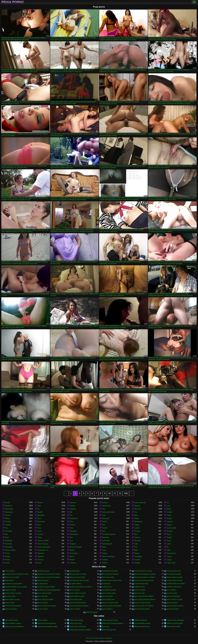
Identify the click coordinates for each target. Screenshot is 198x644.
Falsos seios (171, 563)
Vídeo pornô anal (76, 623)
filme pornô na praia (174, 574)
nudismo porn (107, 587)
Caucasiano (74, 534)
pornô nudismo (107, 609)
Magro (137, 518)
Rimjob (72, 560)
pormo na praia (140, 590)
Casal (39, 531)
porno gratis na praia (12, 599)
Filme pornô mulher (173, 627)
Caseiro (105, 528)
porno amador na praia (13, 593)
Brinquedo (106, 518)
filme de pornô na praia (110, 574)
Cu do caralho (172, 528)
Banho (72, 556)
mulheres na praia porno (14, 584)
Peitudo (72, 506)
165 (126, 493)
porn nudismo (171, 590)
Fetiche (105, 563)
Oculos (7, 553)
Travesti (40, 560)
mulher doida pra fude (174, 580)
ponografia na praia (109, 590)
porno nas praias (11, 609)
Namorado (41, 522)
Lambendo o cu (43, 550)
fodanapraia (9, 580)
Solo (104, 525)
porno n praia (10, 603)
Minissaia (41, 553)
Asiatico (8, 515)
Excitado (8, 522)
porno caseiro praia (109, 593)
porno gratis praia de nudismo (145, 599)
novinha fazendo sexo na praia (16, 587)
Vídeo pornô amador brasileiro (113, 623)
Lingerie (8, 525)
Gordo (7, 563)
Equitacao (9, 506)
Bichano (105, 503)
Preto (72, 528)
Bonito (169, 509)
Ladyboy (105, 560)
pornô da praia (172, 593)
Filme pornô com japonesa (47, 623)
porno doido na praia (77, 596)
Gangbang (138, 556)
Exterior (72, 525)
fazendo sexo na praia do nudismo (49, 574)
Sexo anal (106, 627)
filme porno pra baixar (77, 577)
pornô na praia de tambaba (112, 606)
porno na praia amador (13, 606)
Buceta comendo (76, 547)
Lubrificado (106, 541)
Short (7, 537)
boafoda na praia (43, 571)
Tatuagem (73, 531)
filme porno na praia (12, 577)
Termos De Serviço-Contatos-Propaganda (99, 638)
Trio (71, 515)
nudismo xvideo (11, 590)
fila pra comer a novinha (78, 574)
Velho (169, 550)
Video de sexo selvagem (175, 620)
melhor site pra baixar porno (112, 580)
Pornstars (8, 531)
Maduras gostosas (141, 620)
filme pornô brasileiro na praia (145, 574)
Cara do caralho (43, 541)
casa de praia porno (174, 571)
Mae (71, 537)
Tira (136, 512)
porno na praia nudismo (175, 606)
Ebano (169, 541)
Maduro (137, 553)
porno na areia (42, 603)
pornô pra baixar (172, 609)
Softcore (137, 537)
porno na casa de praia (143, 603)
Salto (136, 544)
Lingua (169, 560)
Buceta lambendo (108, 512)
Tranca (169, 556)
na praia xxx (106, 584)
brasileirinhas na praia (110, 571)
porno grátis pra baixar (45, 599)
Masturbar (41, 515)
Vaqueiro (73, 509)
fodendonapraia (43, 580)
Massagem (9, 547)
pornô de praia (10, 596)
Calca (39, 518)
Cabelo (105, 553)
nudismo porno (140, 587)
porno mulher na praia (174, 599)
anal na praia (10, 571)
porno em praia (107, 596)
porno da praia (140, 593)
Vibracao (138, 541)
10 (110, 493)
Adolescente (106, 506)
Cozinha (137, 560)
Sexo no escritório (108, 556)
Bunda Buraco (107, 544)
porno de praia (42, 596)
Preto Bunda (171, 553)
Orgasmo (41, 556)
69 (168, 547)
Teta (104, 509)
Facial (169, 515)
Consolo (40, 534)
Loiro (168, 506)
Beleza (7, 518)
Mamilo (8, 556)
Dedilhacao (138, 522)
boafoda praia (74, 571)
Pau (6, 528)
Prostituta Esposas (109, 534)
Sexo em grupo (43, 544)
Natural (169, 525)
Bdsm (104, 547)
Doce (39, 525)
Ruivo (39, 528)
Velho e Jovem (10, 550)
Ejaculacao (9, 512)
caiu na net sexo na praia (143, 571)
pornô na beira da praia (78, 603)
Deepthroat (74, 518)
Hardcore (73, 503)
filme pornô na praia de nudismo (49, 577)
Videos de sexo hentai (110, 620)
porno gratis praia (76, 599)
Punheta (170, 531)
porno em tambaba (173, 596)
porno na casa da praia (110, 603)
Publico (8, 560)
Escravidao (74, 553)
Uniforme (73, 563)
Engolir (169, 537)
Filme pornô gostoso (109, 630)
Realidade (9, 541)
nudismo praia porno (174, 587)
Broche (8, 503)
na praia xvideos (75, 584)
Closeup (137, 531)
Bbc (6, 534)
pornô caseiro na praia (78, 593)
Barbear (137, 506)
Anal (104, 515)
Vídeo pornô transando (78, 627)
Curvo (104, 550)
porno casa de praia (44, 593)
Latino (169, 544)
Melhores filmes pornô (142, 627)
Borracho (138, 509)
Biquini (72, 550)
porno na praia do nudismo (144, 606)
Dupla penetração (44, 547)
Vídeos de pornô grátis (175, 623)
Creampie (8, 544)
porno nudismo (75, 609)
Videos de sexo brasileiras (14, 627)
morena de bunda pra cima (144, 580)
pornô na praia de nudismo (79, 606)
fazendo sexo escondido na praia (17, 574)
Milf (71, 512)
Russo (169, 534)
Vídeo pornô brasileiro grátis (47, 627)
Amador (169, 512)
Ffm (136, 547)
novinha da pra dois (141, 584)
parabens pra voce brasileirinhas (49, 590)
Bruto (39, 563)
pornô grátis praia (108, 599)
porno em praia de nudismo (144, 596)
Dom (71, 541)
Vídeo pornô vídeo (11, 620)
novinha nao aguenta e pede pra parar (82, 587)
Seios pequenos (140, 503)
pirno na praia (74, 590)
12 (120, 493)
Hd (38, 509)
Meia (136, 515)
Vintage (137, 563)
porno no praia (42, 609)
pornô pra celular (92, 612)
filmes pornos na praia (174, 577)
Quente (169, 518)
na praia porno (42, 584)
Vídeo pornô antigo (76, 620)
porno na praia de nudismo (47, 606)
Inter (104, 531)
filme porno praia (108, 577)
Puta (71, 522)
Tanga (40, 537)
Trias (39, 506)
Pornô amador (42, 620)
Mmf (136, 534)
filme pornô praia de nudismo (145, 577)
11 (115, 493)
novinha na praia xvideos (46, 587)
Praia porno (13, 2)
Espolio (40, 512)
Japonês (170, 522)
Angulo (137, 525)
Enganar (73, 544)
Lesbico (137, 528)
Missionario (9, 509)
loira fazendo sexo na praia (79, 580)
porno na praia (172, 603)
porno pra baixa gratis (142, 609)
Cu (168, 503)
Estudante (106, 537)
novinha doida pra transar (176, 584)
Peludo (104, 522)
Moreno (40, 503)
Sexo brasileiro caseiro (13, 623)
